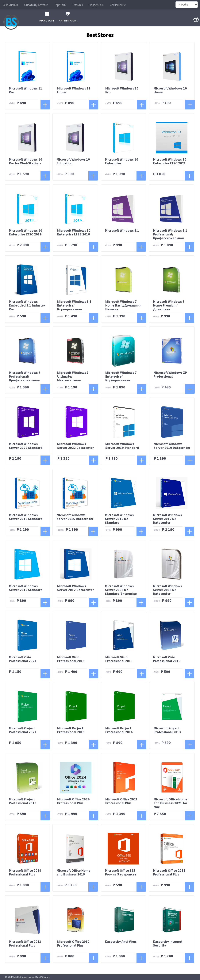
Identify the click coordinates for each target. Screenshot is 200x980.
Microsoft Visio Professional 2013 (119, 659)
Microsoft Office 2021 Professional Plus (121, 801)
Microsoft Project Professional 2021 (23, 730)
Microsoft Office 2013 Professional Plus (25, 944)
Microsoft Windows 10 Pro (122, 90)
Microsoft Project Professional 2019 (71, 730)
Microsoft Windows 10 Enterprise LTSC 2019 (26, 233)
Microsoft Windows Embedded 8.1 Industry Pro (27, 306)
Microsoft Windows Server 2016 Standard (26, 517)
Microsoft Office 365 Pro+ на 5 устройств (121, 873)
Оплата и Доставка (36, 5)
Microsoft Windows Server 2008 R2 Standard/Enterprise (121, 590)
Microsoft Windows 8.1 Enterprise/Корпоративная (74, 306)
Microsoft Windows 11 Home (74, 90)
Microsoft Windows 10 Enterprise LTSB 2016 (74, 233)
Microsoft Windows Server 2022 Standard (26, 446)
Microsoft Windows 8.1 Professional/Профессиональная (170, 235)
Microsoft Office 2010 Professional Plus (73, 944)
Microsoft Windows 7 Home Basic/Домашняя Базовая (123, 306)
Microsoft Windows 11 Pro (26, 90)
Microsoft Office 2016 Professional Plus (169, 873)
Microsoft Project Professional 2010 (23, 801)
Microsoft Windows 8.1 (122, 231)
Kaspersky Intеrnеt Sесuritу (168, 944)
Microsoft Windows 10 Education (73, 161)
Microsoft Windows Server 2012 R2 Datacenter (167, 519)
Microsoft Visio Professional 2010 (167, 659)
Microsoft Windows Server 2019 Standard (122, 446)
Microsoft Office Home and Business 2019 (73, 873)
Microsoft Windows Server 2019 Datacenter (172, 446)
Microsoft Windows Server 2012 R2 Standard (119, 519)
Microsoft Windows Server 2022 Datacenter (76, 446)
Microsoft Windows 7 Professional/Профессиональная (25, 377)
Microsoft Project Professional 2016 (119, 730)
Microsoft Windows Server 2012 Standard (26, 588)
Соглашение (118, 5)
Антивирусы (68, 16)
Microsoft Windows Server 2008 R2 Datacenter (167, 590)
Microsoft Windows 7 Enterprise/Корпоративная (121, 377)
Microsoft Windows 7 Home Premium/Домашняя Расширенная (169, 308)
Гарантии (61, 5)
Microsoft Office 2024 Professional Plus (73, 801)
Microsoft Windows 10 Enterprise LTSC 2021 (170, 161)
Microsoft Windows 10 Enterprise (122, 161)
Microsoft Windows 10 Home (170, 90)
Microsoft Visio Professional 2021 (23, 659)
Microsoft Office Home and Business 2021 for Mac (170, 803)
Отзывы (78, 5)
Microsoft (47, 16)
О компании (10, 5)
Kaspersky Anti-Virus (121, 942)
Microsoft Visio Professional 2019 (71, 659)
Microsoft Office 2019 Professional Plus (25, 873)
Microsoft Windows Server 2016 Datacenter (75, 517)
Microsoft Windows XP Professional (170, 375)
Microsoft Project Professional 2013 (167, 730)
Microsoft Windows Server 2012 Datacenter (76, 588)
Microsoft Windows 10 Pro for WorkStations (26, 161)
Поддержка (96, 5)
